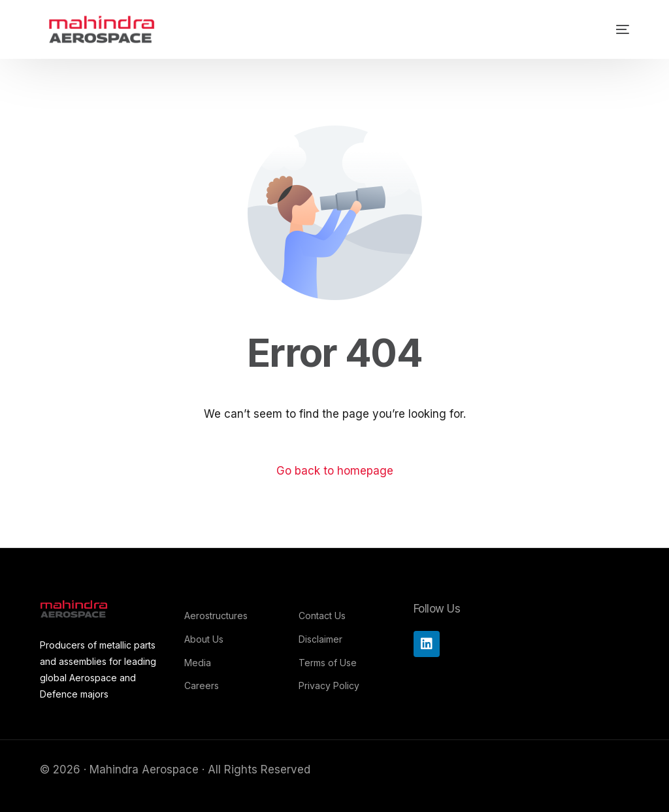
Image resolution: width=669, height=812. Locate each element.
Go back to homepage (335, 471)
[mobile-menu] (606, 29)
